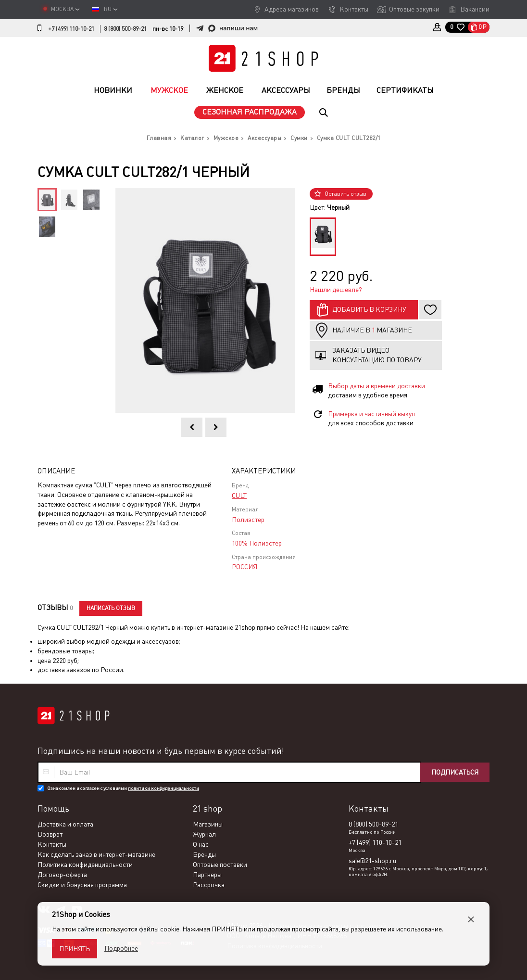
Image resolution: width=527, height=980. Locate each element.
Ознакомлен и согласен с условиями (123, 788)
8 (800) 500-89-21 (125, 29)
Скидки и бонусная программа (82, 885)
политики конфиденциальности (163, 788)
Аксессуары (286, 90)
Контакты (354, 9)
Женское (225, 90)
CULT (239, 496)
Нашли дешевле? (336, 290)
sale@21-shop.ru (372, 861)
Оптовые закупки (414, 9)
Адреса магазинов (292, 9)
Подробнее (121, 948)
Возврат (50, 834)
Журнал (204, 834)
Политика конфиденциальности (85, 865)
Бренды (343, 90)
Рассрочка (209, 885)
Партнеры (207, 875)
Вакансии (475, 9)
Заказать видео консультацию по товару (377, 355)
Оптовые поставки (220, 865)
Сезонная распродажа (250, 112)
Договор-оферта (62, 875)
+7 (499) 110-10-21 (71, 29)
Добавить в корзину (369, 309)
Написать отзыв (111, 608)
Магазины (208, 824)
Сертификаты (405, 90)
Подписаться (455, 772)
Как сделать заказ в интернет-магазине (96, 854)
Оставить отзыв (345, 194)
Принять (75, 949)
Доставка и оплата (65, 824)
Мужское (169, 90)
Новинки (113, 90)
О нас (201, 844)
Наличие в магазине (372, 330)
